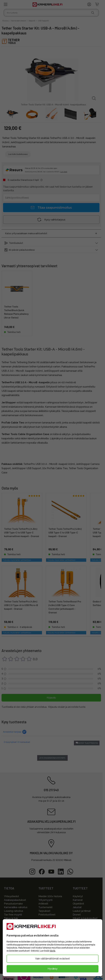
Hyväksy (52, 969)
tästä (52, 951)
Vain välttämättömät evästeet (52, 959)
